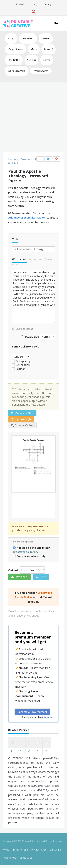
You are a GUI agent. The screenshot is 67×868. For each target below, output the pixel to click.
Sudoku (31, 60)
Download (19, 577)
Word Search (41, 71)
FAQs (36, 4)
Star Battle (14, 60)
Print (41, 577)
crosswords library (26, 552)
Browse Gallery (22, 425)
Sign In (48, 717)
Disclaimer (56, 850)
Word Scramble (17, 71)
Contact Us (22, 4)
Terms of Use (20, 850)
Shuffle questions (22, 329)
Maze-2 (49, 49)
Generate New (22, 413)
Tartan (47, 60)
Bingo (11, 38)
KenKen (46, 38)
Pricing (47, 4)
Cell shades (23, 365)
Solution (21, 369)
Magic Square (16, 49)
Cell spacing (23, 361)
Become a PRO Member (32, 712)
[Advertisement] (33, 117)
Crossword (28, 38)
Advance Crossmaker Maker (27, 217)
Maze (34, 49)
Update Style (21, 419)
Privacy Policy (39, 850)
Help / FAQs (9, 858)
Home (6, 850)
